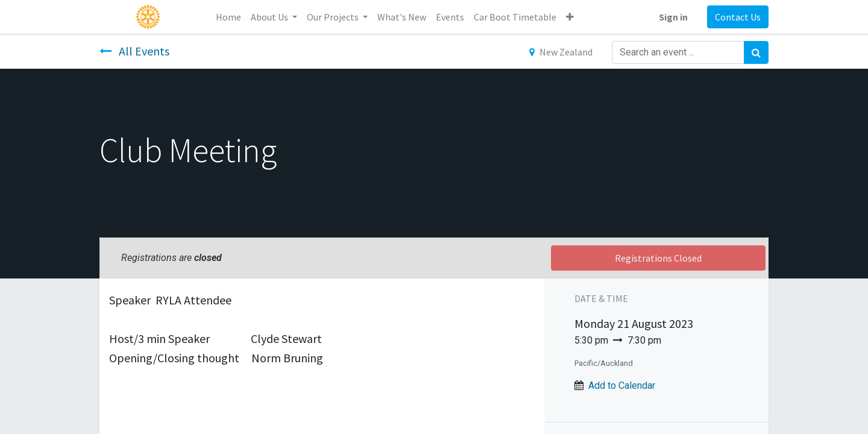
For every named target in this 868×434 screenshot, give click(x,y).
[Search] (756, 52)
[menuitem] (228, 17)
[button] (570, 17)
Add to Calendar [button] (622, 385)
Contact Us (738, 17)
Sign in (673, 17)
